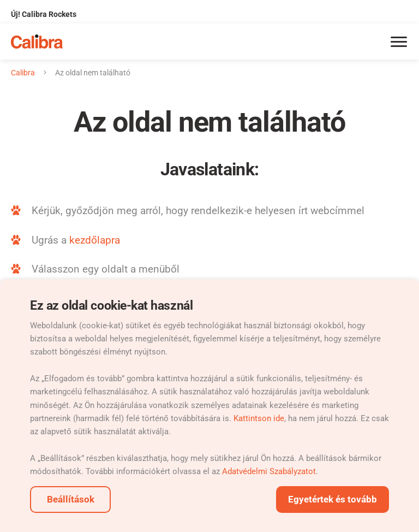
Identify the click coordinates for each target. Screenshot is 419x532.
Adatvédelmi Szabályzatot (269, 471)
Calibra (23, 73)
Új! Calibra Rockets (44, 14)
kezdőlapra (95, 240)
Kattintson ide (259, 418)
